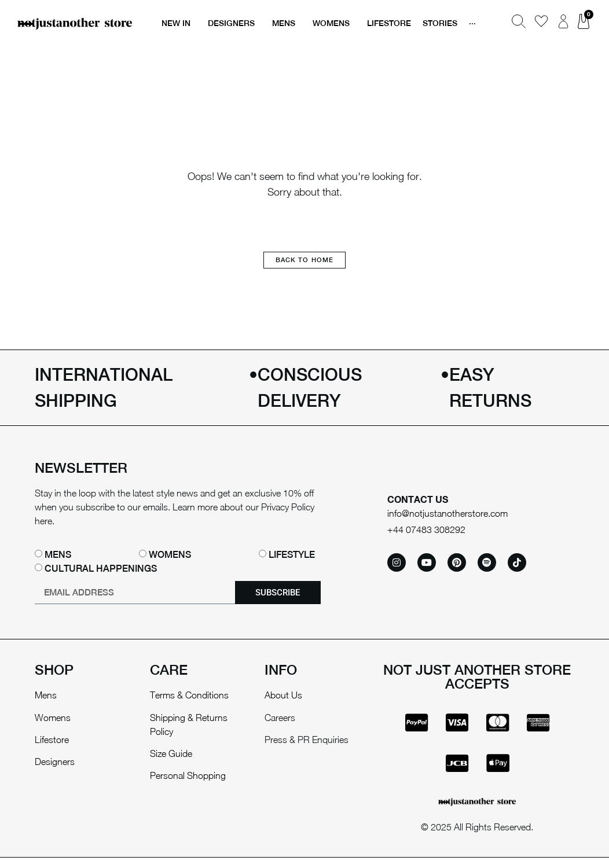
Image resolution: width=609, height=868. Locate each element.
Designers (55, 761)
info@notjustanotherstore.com (447, 513)
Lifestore (52, 738)
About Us (283, 694)
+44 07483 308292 (426, 528)
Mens (58, 553)
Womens (170, 553)
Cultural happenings (101, 567)
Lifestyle (292, 553)
